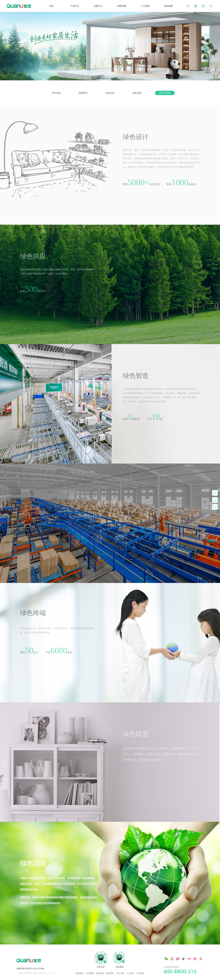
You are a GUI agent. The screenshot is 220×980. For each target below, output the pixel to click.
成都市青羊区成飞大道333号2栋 (30, 969)
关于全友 (56, 93)
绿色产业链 (165, 93)
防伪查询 (110, 973)
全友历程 (137, 93)
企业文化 (110, 93)
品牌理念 (83, 93)
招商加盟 (100, 973)
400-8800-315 (180, 971)
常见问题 (120, 973)
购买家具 (80, 973)
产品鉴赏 (140, 973)
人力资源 (130, 973)
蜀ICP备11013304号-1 (48, 973)
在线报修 (90, 973)
